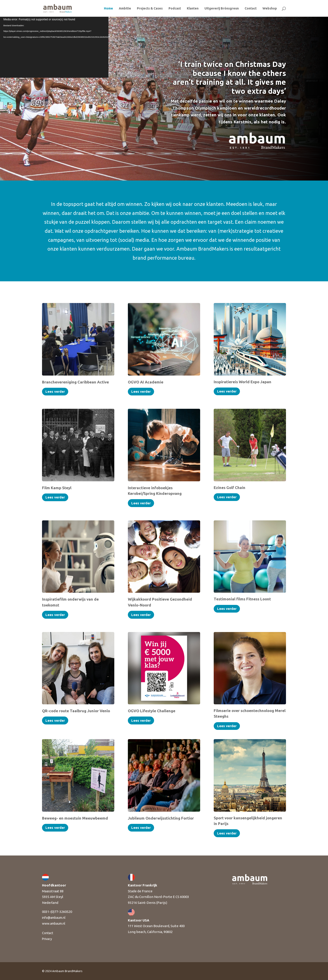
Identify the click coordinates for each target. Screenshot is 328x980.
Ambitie (125, 8)
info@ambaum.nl (54, 918)
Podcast (175, 8)
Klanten (193, 8)
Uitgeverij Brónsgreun (222, 8)
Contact (251, 8)
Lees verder (55, 391)
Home (108, 8)
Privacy (47, 939)
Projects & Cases (150, 8)
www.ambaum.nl (54, 924)
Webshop (270, 8)
